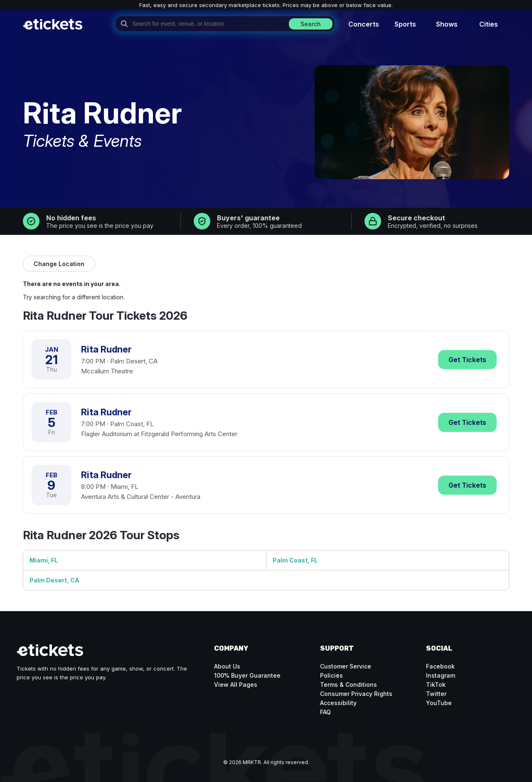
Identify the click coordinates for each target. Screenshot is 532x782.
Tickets (467, 360)
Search (311, 24)
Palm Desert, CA (54, 580)
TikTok (436, 685)
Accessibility (338, 703)
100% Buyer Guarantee (247, 675)
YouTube (439, 703)
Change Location (59, 264)
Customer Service (346, 666)
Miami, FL (44, 560)
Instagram (441, 675)
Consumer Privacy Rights (356, 694)
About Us (227, 666)
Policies (331, 675)
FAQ (325, 712)
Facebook (440, 666)
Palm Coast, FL (295, 560)
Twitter (436, 694)
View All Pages (236, 685)
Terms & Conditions (349, 685)
